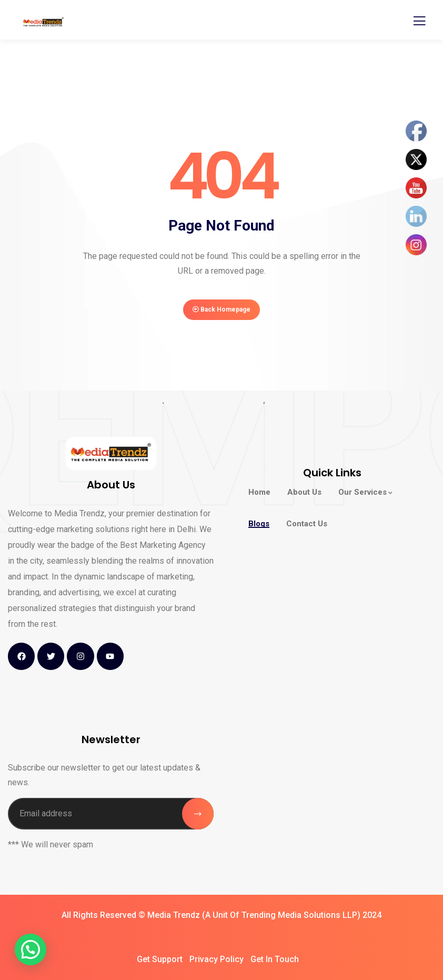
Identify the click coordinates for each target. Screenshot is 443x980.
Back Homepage (221, 309)
